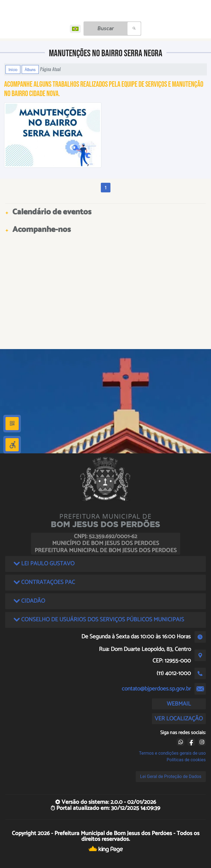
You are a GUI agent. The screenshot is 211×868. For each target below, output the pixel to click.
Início (13, 69)
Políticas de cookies (186, 760)
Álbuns (30, 69)
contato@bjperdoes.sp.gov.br (156, 689)
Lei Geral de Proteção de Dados (171, 776)
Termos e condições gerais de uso (172, 753)
